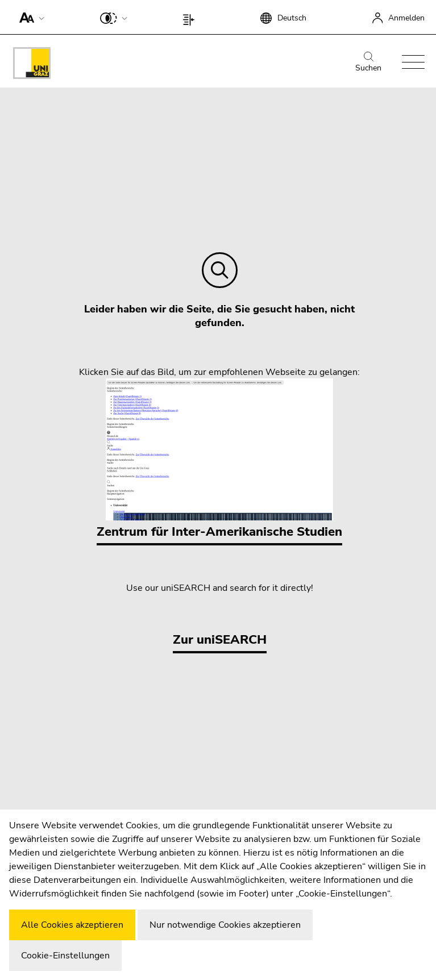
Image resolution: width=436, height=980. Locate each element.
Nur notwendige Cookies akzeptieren (225, 925)
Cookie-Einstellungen (65, 956)
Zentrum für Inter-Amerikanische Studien (219, 459)
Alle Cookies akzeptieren (72, 925)
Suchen (368, 62)
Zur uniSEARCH (220, 640)
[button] (29, 17)
